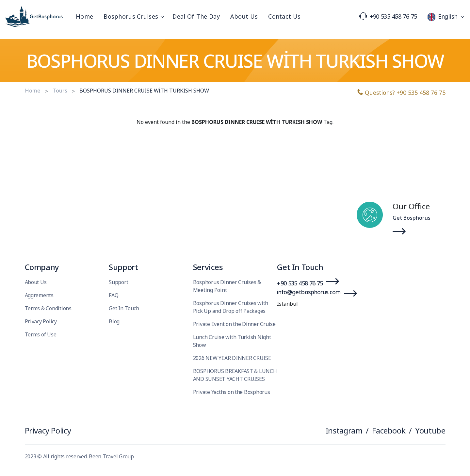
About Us (244, 16)
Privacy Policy (41, 321)
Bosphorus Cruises (133, 16)
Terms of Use (41, 334)
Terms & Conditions (48, 308)
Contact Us (284, 16)
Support (118, 282)
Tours (60, 91)
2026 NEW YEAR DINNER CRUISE (232, 358)
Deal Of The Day (196, 16)
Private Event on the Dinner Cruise (234, 324)
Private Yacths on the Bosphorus (232, 392)
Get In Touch (124, 308)
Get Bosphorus (412, 218)
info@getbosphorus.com (309, 292)
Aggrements (39, 295)
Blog (114, 321)
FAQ (113, 295)
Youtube (430, 430)
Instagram (344, 430)
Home (84, 16)
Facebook (389, 430)
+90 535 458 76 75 (388, 16)
